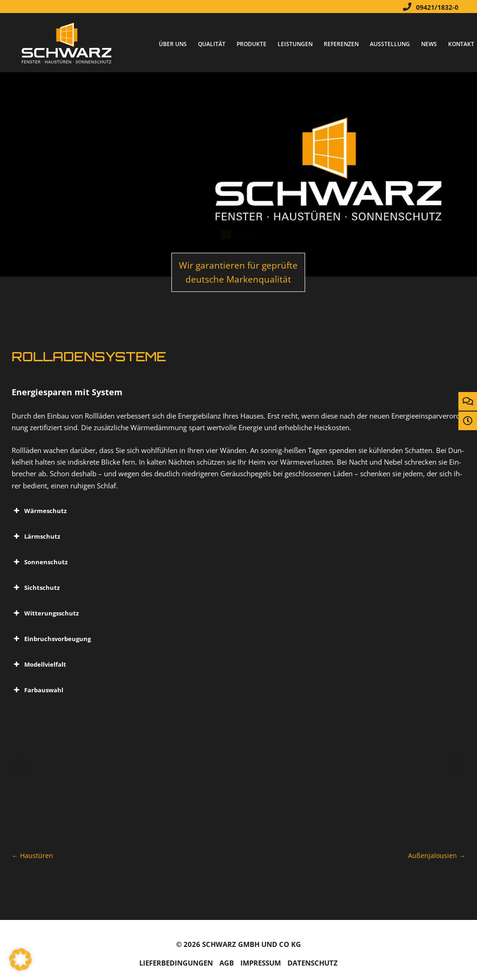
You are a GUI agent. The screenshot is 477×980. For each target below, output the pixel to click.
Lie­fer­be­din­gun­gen (176, 963)
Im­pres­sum (261, 963)
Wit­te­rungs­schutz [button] (45, 613)
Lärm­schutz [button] (36, 536)
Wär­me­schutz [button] (39, 511)
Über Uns (173, 44)
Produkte (252, 44)
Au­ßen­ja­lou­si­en (437, 855)
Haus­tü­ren (32, 855)
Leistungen (295, 44)
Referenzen (341, 44)
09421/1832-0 (428, 7)
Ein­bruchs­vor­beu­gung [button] (51, 639)
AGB (227, 963)
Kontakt (461, 44)
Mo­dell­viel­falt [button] (39, 664)
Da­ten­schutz (313, 963)
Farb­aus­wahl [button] (37, 690)
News (429, 44)
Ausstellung (390, 44)
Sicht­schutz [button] (36, 588)
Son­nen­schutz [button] (40, 562)
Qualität (212, 44)
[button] (20, 960)
